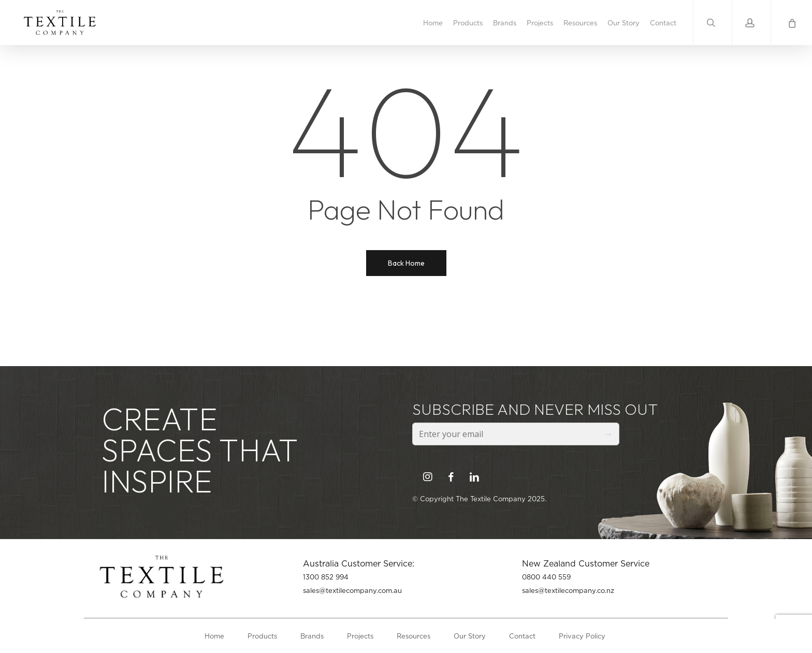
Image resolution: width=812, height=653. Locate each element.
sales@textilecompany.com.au (352, 590)
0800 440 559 (546, 577)
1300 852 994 (326, 577)
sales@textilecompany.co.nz (568, 590)
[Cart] (791, 23)
